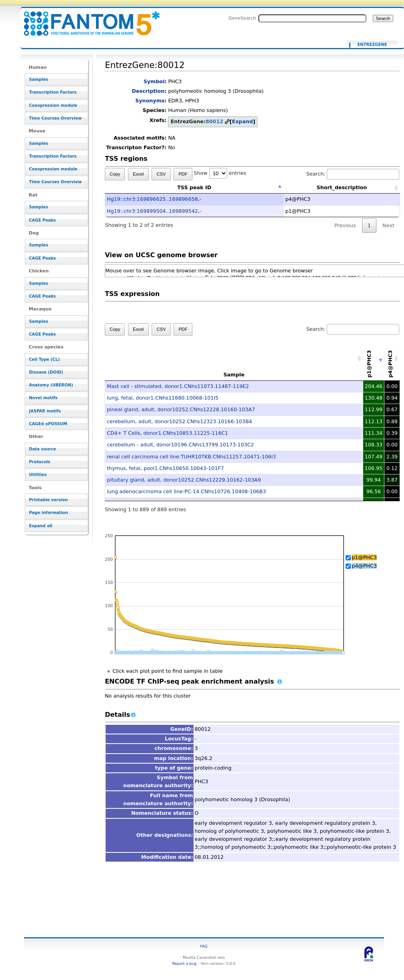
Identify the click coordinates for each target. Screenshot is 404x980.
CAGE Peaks (43, 220)
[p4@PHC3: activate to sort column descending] (392, 359)
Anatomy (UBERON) (51, 385)
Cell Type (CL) (45, 359)
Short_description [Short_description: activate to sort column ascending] (342, 187)
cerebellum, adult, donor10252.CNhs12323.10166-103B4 (179, 421)
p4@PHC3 (364, 566)
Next (388, 225)
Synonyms (150, 101)
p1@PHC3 (364, 557)
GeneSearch (242, 18)
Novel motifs (43, 398)
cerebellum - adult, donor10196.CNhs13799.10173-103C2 (180, 445)
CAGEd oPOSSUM (48, 424)
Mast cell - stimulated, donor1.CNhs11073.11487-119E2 (178, 386)
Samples (39, 79)
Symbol (154, 81)
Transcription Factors (53, 92)
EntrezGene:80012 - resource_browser (87, 19)
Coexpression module (53, 105)
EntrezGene (372, 45)
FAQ (204, 946)
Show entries (220, 173)
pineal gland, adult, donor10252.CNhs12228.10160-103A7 (181, 409)
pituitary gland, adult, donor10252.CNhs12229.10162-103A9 (184, 480)
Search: (353, 174)
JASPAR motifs (45, 411)
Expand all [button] (41, 526)
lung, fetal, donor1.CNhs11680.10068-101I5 (163, 398)
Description (148, 91)
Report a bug (184, 963)
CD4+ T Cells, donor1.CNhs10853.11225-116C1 (167, 433)
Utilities (38, 475)
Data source (43, 449)
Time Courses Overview (56, 118)
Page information (49, 513)
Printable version (49, 500)
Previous (345, 225)
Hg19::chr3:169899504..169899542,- (154, 211)
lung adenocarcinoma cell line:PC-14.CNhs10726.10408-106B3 (186, 491)
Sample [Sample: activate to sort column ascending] (234, 375)
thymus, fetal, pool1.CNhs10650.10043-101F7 (165, 468)
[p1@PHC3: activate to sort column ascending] (374, 359)
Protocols (40, 462)
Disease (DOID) (46, 372)
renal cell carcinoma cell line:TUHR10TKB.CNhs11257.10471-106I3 (191, 457)
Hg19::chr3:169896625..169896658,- (154, 199)
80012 (214, 121)
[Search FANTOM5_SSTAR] (312, 18)
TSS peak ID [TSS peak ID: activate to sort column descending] (194, 187)
